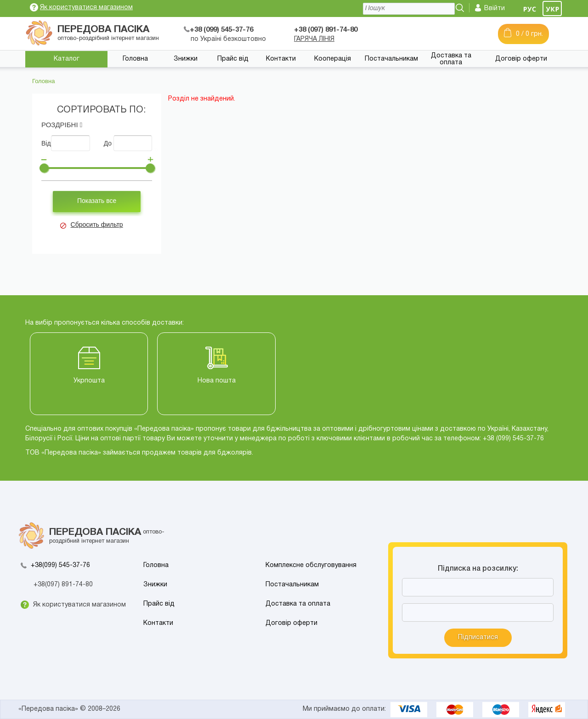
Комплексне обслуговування (311, 565)
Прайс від (233, 59)
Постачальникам (391, 59)
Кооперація (333, 59)
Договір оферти (521, 59)
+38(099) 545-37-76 (60, 565)
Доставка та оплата (451, 59)
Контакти (281, 59)
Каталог (67, 59)
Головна (135, 59)
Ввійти (495, 8)
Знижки (186, 59)
